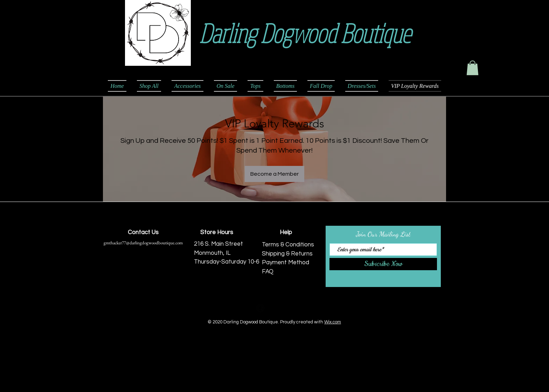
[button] (472, 68)
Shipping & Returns (287, 254)
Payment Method (286, 262)
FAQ (268, 272)
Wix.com (333, 322)
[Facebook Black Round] (260, 308)
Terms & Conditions (288, 245)
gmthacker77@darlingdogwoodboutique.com (143, 243)
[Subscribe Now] (383, 264)
